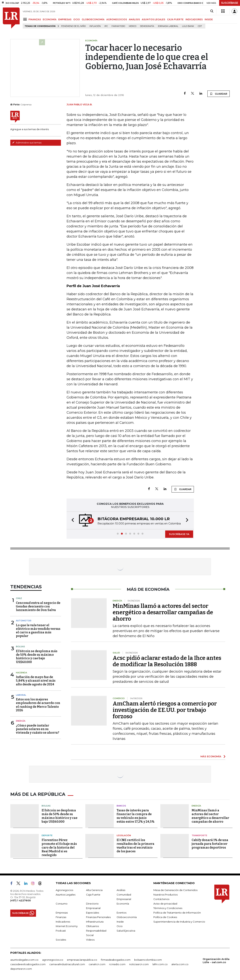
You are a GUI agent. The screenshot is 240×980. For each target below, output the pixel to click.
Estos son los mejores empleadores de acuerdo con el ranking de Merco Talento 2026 (38, 705)
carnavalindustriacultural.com (67, 964)
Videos (90, 940)
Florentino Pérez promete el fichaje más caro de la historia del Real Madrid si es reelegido (59, 848)
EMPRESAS (65, 19)
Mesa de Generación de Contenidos (175, 890)
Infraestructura (95, 922)
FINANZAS (35, 19)
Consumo (62, 904)
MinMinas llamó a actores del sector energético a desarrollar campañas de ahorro (163, 612)
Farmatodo (118, 26)
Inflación (95, 26)
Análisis (121, 890)
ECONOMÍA (50, 19)
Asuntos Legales (66, 895)
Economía (123, 904)
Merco (133, 26)
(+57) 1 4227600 (21, 900)
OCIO (77, 19)
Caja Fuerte (93, 895)
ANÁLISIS (134, 19)
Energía (21, 721)
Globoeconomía (127, 917)
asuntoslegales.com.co (24, 960)
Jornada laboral (168, 26)
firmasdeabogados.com (116, 960)
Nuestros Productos (165, 895)
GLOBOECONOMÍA (93, 19)
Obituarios (92, 926)
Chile (19, 598)
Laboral (21, 695)
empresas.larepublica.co (82, 960)
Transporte (199, 835)
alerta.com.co (180, 964)
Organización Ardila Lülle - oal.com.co (216, 961)
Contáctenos (161, 899)
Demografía (147, 26)
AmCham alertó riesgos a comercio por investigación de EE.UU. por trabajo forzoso (165, 710)
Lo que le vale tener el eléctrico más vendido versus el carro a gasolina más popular (38, 631)
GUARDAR (219, 94)
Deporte (47, 835)
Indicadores (63, 922)
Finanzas (61, 917)
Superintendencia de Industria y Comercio (179, 922)
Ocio (120, 926)
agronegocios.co (53, 960)
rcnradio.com (117, 964)
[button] (72, 520)
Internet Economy (67, 926)
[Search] (212, 11)
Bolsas (20, 647)
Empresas (62, 913)
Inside (120, 922)
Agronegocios (64, 890)
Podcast (61, 931)
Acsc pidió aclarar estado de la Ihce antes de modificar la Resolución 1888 (167, 661)
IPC (106, 26)
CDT (200, 26)
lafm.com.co (160, 964)
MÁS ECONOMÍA (211, 756)
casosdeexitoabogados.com (28, 964)
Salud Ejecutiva (126, 931)
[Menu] (26, 19)
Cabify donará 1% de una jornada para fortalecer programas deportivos (210, 844)
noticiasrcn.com (139, 964)
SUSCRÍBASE (230, 3)
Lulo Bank (188, 26)
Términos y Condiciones (168, 908)
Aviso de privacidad (165, 904)
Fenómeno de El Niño (73, 26)
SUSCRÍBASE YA (179, 534)
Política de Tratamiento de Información (177, 913)
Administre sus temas (27, 143)
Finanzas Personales (98, 917)
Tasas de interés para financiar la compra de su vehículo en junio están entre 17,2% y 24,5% (136, 816)
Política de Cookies (165, 917)
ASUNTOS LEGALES (153, 19)
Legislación (124, 835)
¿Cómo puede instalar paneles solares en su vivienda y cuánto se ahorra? (38, 729)
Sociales (61, 940)
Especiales (93, 913)
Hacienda (21, 673)
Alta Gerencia (94, 890)
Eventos (121, 913)
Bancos (121, 806)
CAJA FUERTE (175, 19)
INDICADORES (194, 19)
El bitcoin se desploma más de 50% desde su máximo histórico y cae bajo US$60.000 (37, 657)
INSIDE (209, 19)
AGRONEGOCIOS (117, 19)
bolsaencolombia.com (148, 960)
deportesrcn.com (21, 969)
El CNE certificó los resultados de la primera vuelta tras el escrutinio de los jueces (135, 846)
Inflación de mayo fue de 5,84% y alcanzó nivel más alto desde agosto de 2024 (36, 681)
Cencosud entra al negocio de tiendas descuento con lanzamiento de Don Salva (38, 606)
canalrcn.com (97, 964)
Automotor (24, 621)
